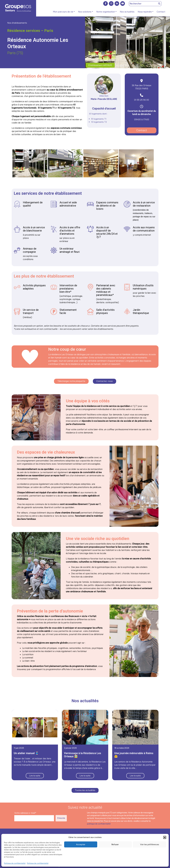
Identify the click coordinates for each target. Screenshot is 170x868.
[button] (165, 837)
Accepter (81, 844)
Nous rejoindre (145, 12)
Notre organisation (106, 12)
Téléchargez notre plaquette (71, 381)
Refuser (115, 844)
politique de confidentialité (99, 824)
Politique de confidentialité (15, 863)
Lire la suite (35, 775)
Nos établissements (17, 23)
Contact (161, 12)
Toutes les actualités (85, 790)
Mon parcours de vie (63, 12)
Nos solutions (85, 12)
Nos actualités (127, 12)
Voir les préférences (150, 844)
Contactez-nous (105, 381)
